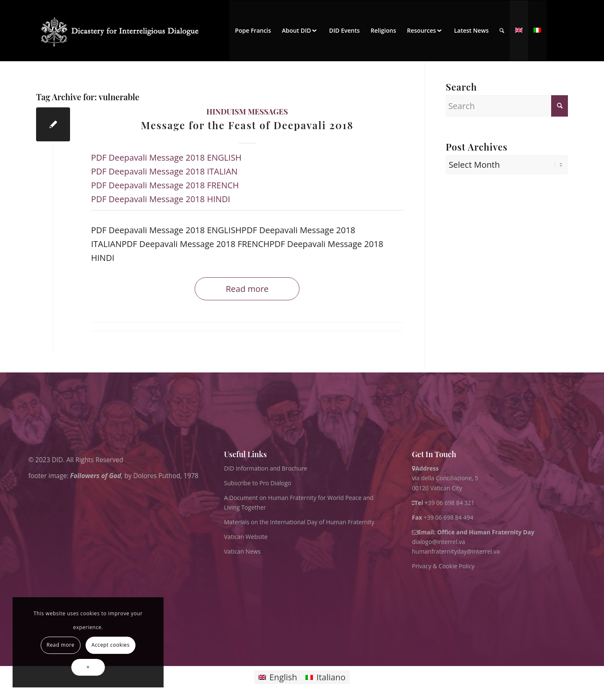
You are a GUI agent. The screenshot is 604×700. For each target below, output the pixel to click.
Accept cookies (111, 645)
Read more (247, 289)
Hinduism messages (247, 112)
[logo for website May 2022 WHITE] (122, 31)
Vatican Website (246, 537)
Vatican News (242, 551)
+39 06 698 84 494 (443, 517)
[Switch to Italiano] (325, 677)
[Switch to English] (278, 677)
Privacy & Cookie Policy (443, 566)
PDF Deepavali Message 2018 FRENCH (165, 185)
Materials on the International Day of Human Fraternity (299, 522)
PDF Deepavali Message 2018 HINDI (161, 199)
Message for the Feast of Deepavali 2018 (247, 125)
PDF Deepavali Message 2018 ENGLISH (166, 157)
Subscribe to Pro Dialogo (258, 483)
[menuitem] (253, 31)
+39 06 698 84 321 (449, 503)
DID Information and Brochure (266, 468)
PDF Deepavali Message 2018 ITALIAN (164, 171)
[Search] (502, 31)
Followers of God (95, 475)
